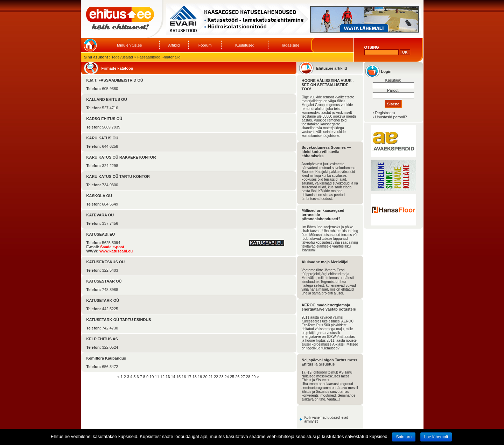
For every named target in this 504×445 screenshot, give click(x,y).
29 (253, 377)
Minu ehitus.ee (129, 45)
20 (205, 377)
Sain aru (404, 437)
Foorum (205, 45)
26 (237, 377)
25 (232, 377)
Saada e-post (112, 247)
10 (152, 377)
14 (173, 377)
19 (200, 377)
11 (157, 377)
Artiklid (174, 45)
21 (211, 377)
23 (221, 377)
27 (243, 377)
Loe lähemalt (436, 437)
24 (227, 377)
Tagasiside (290, 45)
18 (195, 377)
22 (216, 377)
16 (184, 377)
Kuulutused (245, 45)
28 (248, 377)
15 (178, 377)
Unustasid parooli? (391, 117)
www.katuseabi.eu (116, 251)
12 (162, 377)
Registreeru (385, 113)
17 (189, 377)
